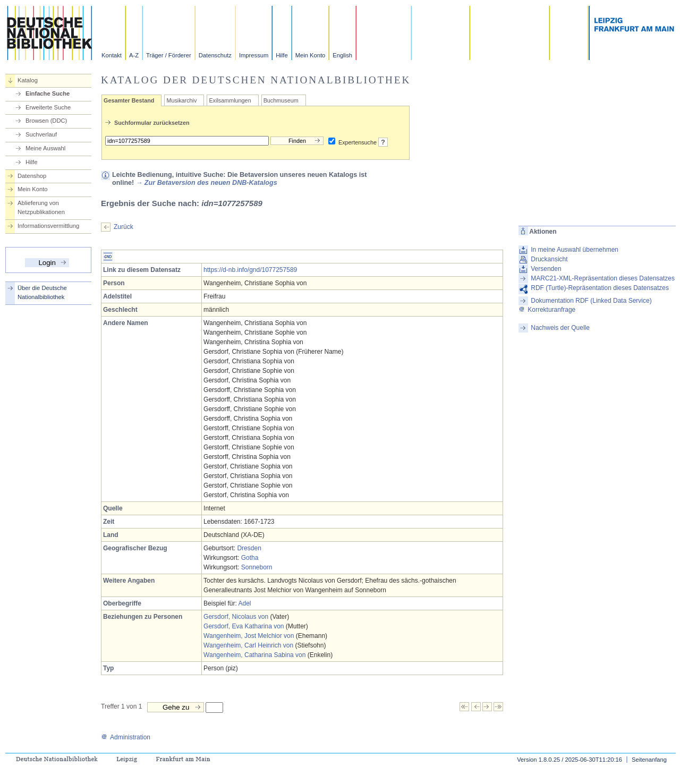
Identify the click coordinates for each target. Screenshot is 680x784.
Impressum (254, 55)
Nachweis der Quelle (560, 328)
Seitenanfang (649, 760)
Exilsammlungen (230, 100)
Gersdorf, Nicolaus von (236, 617)
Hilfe (282, 55)
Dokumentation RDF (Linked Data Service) (591, 301)
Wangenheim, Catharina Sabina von (254, 655)
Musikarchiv (181, 100)
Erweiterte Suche (48, 107)
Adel (244, 603)
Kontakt (112, 55)
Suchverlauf (41, 134)
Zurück (124, 227)
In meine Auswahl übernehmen (575, 250)
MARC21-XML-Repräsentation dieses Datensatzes (603, 278)
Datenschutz (215, 55)
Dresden (249, 548)
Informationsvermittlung (48, 226)
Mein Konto (311, 55)
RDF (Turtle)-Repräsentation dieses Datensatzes (600, 288)
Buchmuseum (281, 100)
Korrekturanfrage (547, 310)
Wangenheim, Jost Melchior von (249, 636)
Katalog (28, 80)
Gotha (250, 558)
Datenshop (32, 176)
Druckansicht (549, 259)
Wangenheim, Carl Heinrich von (248, 645)
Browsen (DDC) (46, 121)
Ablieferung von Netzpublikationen (41, 207)
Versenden (546, 269)
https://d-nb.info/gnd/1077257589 (250, 270)
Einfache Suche (48, 93)
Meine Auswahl (45, 148)
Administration (126, 737)
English (342, 55)
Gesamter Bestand (129, 100)
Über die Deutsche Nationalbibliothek (42, 292)
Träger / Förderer (169, 55)
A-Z (134, 55)
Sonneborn (257, 567)
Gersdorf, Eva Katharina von (244, 626)
